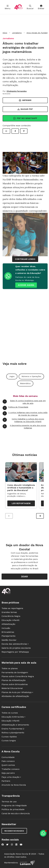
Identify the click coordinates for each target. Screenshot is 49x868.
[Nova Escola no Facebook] (3, 845)
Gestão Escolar (9, 640)
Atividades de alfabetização (15, 696)
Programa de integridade (14, 805)
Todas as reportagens (12, 608)
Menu (8, 7)
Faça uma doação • (11, 777)
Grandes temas (9, 612)
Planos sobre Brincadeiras (15, 684)
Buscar (30, 7)
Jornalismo (17, 33)
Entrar (41, 7)
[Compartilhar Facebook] (15, 131)
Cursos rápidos (9, 737)
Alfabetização (8, 624)
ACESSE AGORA (26, 285)
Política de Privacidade (15, 408)
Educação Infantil (10, 620)
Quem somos (8, 765)
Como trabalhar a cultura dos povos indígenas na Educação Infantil (23, 420)
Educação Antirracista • (13, 717)
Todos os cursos (10, 713)
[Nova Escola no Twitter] (7, 845)
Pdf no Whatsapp (25, 118)
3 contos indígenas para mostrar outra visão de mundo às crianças (25, 414)
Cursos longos (9, 741)
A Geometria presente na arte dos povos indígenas (24, 427)
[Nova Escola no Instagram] (12, 845)
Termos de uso (9, 802)
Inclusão (6, 628)
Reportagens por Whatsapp (15, 652)
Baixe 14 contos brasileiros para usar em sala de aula (24, 402)
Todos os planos (10, 668)
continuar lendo (25, 259)
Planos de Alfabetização (14, 680)
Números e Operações (31, 376)
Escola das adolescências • (15, 644)
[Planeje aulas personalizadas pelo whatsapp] (43, 833)
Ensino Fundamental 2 (13, 729)
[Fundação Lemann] (27, 863)
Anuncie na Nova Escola (14, 785)
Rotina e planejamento (13, 733)
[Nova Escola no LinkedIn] (16, 845)
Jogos (12, 376)
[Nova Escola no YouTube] (21, 845)
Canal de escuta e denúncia (16, 813)
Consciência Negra (11, 616)
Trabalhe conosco (11, 769)
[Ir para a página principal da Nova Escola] (19, 7)
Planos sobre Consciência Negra (18, 676)
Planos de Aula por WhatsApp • (17, 692)
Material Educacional (12, 688)
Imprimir (25, 100)
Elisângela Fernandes (17, 91)
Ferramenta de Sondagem (15, 672)
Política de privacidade (13, 809)
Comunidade (8, 757)
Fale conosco (8, 761)
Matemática (25, 383)
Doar (24, 576)
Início (5, 33)
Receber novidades (14, 831)
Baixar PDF (25, 109)
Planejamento (8, 636)
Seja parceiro (8, 773)
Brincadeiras (8, 632)
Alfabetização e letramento (15, 725)
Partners (6, 781)
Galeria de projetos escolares (16, 648)
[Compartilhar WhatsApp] (6, 131)
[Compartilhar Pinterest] (24, 131)
